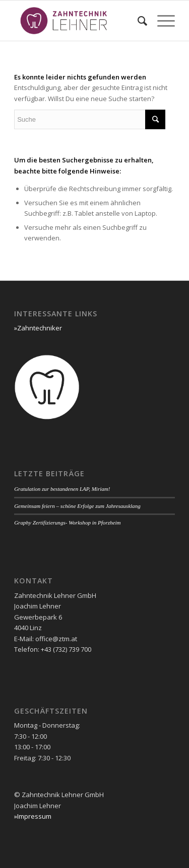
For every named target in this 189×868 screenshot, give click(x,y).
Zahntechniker (40, 328)
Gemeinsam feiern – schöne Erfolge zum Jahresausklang (77, 506)
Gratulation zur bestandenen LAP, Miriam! (62, 489)
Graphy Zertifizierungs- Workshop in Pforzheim (67, 523)
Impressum (34, 816)
